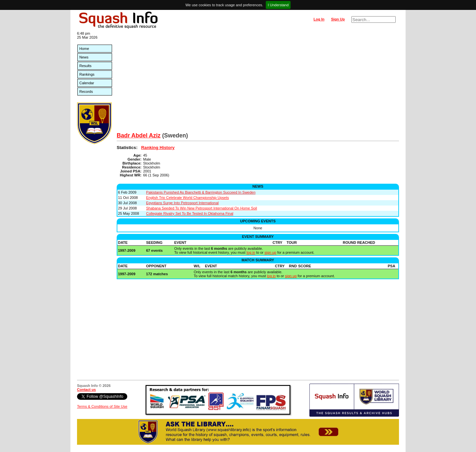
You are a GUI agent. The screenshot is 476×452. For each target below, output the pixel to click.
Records (86, 92)
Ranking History (158, 148)
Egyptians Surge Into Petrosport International (182, 203)
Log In (319, 19)
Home (84, 49)
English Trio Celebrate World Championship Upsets (187, 198)
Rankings (87, 74)
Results (85, 66)
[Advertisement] (258, 83)
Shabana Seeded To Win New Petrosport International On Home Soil (202, 208)
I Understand (278, 5)
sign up (270, 252)
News (84, 57)
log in (251, 252)
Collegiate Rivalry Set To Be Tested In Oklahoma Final (190, 213)
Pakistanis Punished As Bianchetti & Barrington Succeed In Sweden (201, 192)
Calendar (87, 83)
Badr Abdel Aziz (139, 135)
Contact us (86, 390)
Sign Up (338, 19)
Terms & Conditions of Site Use (102, 406)
